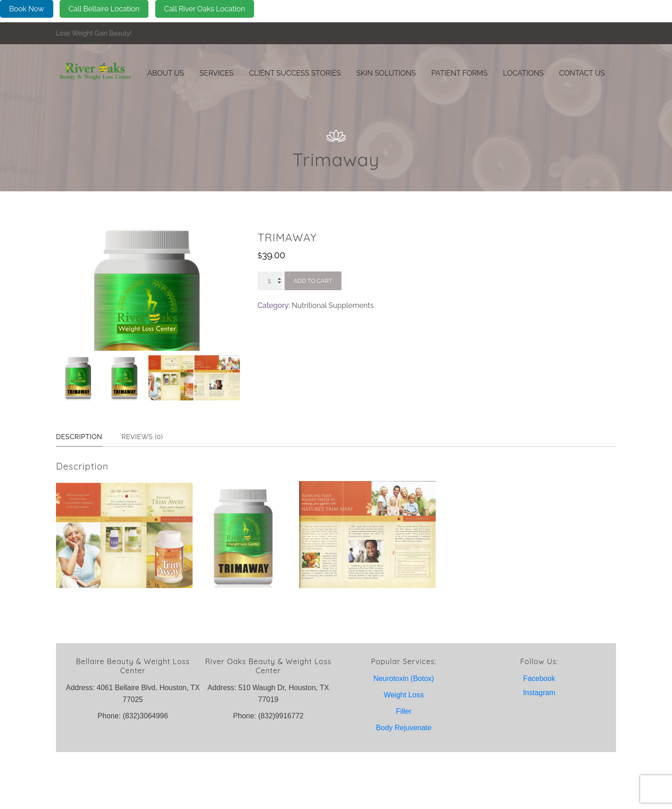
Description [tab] (82, 494)
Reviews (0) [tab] (151, 494)
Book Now (27, 9)
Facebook (539, 735)
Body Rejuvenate (404, 785)
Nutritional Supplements (333, 305)
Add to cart (313, 281)
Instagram (539, 750)
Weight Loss (404, 752)
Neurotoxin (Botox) (404, 735)
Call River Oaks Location (205, 9)
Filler (404, 768)
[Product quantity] (270, 281)
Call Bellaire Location (104, 9)
